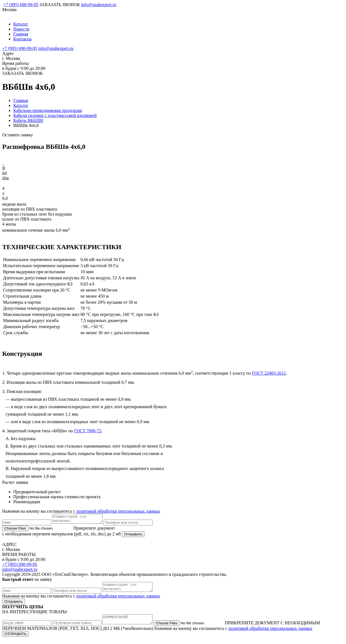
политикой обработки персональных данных (118, 511)
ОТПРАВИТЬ (16, 639)
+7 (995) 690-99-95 (21, 5)
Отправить (133, 536)
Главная (21, 34)
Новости (21, 29)
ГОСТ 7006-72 (88, 431)
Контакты (22, 39)
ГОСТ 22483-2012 (269, 373)
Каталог (21, 24)
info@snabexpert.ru (99, 5)
